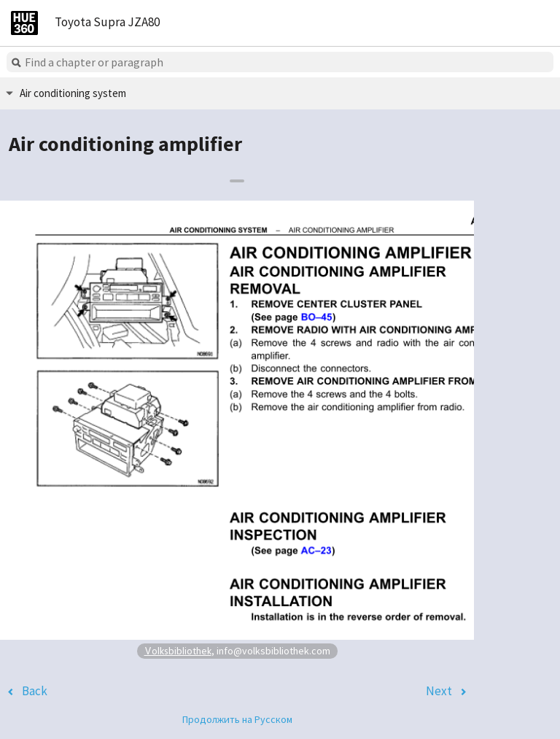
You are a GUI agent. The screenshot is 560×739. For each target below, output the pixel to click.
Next (439, 691)
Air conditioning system (73, 93)
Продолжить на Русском (237, 719)
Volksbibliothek (178, 650)
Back (35, 691)
